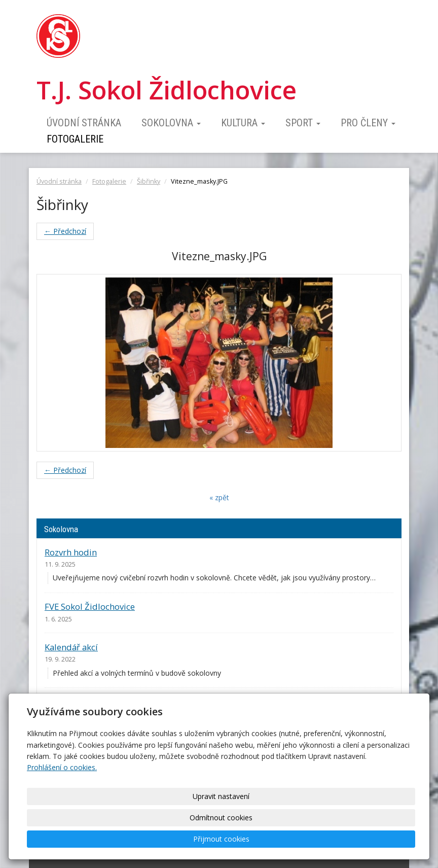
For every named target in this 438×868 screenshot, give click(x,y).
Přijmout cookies (372, 839)
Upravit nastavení (205, 839)
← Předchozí (65, 231)
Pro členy (368, 123)
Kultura (243, 123)
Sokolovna (171, 123)
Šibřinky (149, 181)
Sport (303, 123)
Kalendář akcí (71, 647)
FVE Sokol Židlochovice (90, 606)
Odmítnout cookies (289, 839)
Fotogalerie (75, 139)
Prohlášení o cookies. (62, 810)
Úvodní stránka (84, 123)
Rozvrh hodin (71, 552)
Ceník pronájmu (76, 702)
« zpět (219, 497)
